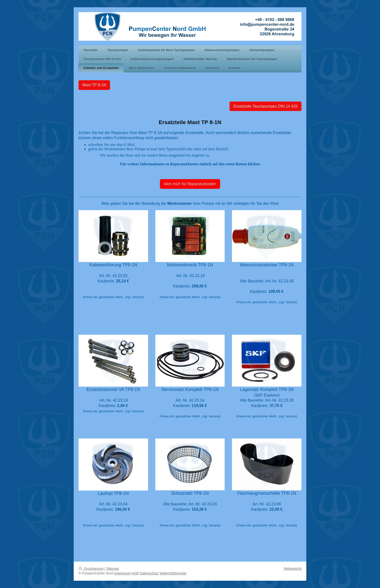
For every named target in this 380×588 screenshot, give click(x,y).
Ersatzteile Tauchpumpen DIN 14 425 (265, 106)
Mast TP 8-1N (94, 85)
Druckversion (91, 569)
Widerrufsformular (173, 573)
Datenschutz (149, 573)
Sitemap (113, 569)
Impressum (123, 573)
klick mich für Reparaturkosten (190, 184)
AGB (135, 573)
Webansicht (293, 569)
